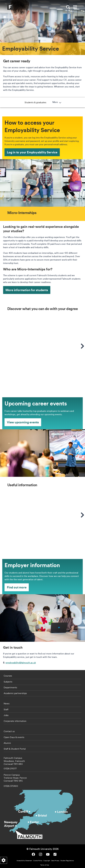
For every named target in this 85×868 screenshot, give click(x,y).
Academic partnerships (15, 693)
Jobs (6, 715)
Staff (6, 709)
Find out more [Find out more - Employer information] (17, 587)
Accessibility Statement (24, 861)
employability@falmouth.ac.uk (21, 663)
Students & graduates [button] (16, 102)
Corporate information (15, 721)
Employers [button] (61, 102)
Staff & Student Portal (15, 749)
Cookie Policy (38, 861)
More (77, 102)
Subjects (8, 682)
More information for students (27, 290)
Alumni (7, 743)
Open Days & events (14, 737)
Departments (10, 687)
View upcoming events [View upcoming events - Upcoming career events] (23, 422)
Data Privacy (55, 861)
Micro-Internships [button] (41, 102)
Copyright (47, 861)
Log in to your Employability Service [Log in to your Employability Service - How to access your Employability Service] (32, 152)
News (7, 703)
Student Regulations (67, 861)
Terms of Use (45, 865)
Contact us (9, 731)
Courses (8, 676)
